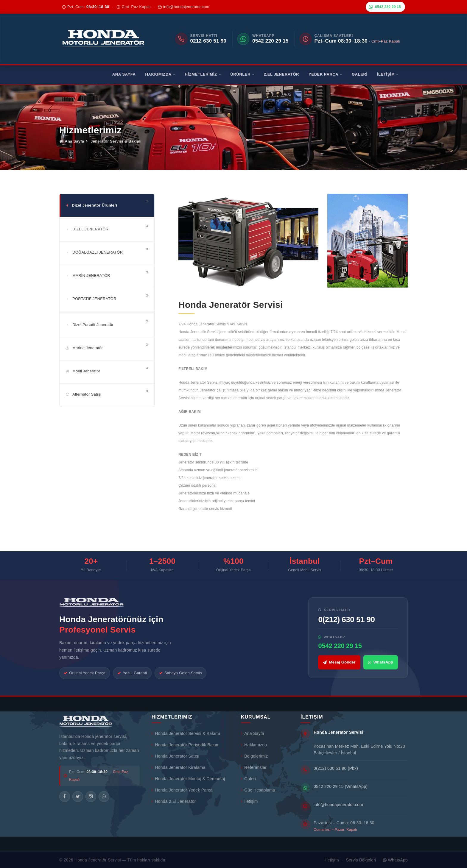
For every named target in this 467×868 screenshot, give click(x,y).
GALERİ (360, 74)
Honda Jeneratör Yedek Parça (182, 790)
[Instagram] (91, 797)
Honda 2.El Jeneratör (174, 801)
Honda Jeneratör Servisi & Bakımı (186, 733)
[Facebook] (65, 797)
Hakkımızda (254, 745)
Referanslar (254, 767)
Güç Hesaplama (258, 790)
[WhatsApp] (104, 797)
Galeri (248, 779)
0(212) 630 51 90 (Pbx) (336, 768)
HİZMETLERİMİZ (203, 74)
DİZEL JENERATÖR (87, 229)
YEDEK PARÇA (325, 74)
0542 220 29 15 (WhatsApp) (341, 786)
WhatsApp (381, 662)
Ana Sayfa (72, 141)
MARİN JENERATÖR (88, 275)
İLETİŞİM (388, 74)
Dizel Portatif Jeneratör (89, 325)
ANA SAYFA (124, 74)
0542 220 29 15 (385, 7)
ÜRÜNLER (242, 74)
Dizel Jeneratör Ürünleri (91, 205)
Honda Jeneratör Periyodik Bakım (186, 745)
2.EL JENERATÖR (281, 74)
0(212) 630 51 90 (346, 619)
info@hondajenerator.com (184, 7)
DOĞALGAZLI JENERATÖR (94, 252)
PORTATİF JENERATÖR (91, 299)
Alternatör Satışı (83, 394)
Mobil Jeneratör (83, 371)
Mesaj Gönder (339, 662)
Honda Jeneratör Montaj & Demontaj (188, 779)
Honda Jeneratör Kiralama (178, 767)
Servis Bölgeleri (361, 860)
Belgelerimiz (254, 756)
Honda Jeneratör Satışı (176, 756)
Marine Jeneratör (84, 348)
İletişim (249, 801)
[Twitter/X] (78, 797)
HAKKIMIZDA (160, 74)
